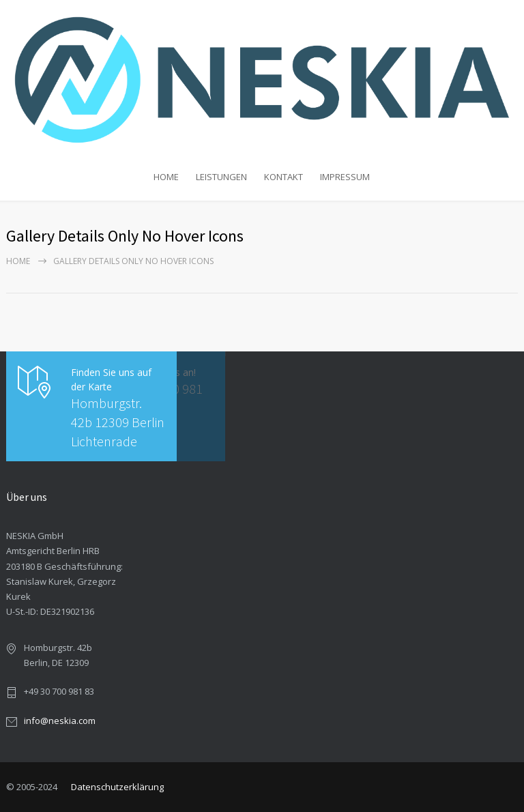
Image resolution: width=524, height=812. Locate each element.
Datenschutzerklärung (117, 787)
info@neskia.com (60, 721)
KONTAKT (283, 177)
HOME (166, 177)
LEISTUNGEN (221, 177)
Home (18, 261)
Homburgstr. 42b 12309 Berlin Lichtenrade (118, 422)
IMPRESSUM (345, 177)
